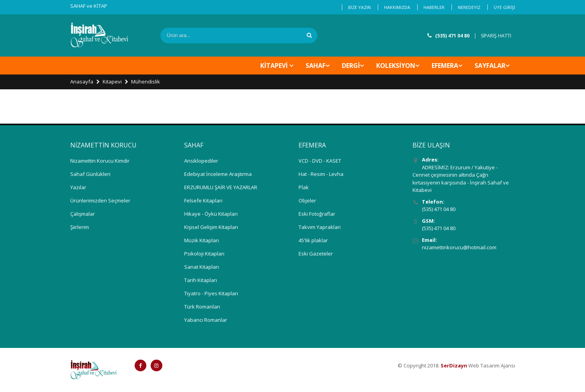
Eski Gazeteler (316, 254)
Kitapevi (112, 82)
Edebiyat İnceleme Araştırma (218, 174)
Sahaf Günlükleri (90, 174)
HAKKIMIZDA (397, 7)
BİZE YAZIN (359, 7)
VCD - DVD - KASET (320, 161)
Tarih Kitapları (201, 280)
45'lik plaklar (313, 240)
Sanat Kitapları (202, 267)
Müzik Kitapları (202, 240)
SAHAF (316, 66)
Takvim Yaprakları (320, 227)
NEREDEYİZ (469, 7)
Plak (304, 187)
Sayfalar (490, 66)
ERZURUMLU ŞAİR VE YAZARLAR (221, 187)
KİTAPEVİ (275, 66)
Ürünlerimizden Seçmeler (100, 200)
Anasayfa (82, 82)
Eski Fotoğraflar (317, 214)
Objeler (307, 200)
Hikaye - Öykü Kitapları (211, 214)
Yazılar (78, 187)
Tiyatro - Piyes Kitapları (211, 293)
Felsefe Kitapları (203, 200)
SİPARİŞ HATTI (496, 36)
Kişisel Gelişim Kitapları (211, 227)
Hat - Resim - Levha (321, 174)
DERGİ (351, 66)
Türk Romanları (202, 307)
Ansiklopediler (201, 161)
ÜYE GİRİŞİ (504, 7)
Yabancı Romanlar (206, 320)
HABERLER (434, 7)
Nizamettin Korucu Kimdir (100, 161)
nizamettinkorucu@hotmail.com (459, 247)
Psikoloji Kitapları (204, 254)
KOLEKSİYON (396, 66)
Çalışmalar (83, 214)
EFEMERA (445, 66)
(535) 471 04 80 (452, 36)
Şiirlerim (80, 227)
